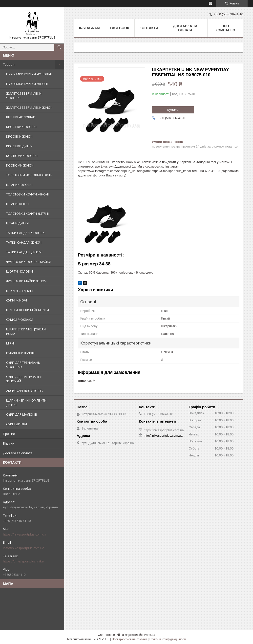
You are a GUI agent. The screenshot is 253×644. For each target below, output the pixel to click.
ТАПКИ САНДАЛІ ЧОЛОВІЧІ (26, 233)
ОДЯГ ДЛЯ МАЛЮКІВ (22, 414)
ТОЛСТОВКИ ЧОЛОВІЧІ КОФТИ (29, 175)
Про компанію (225, 28)
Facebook (120, 28)
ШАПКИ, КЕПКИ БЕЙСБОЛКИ (28, 310)
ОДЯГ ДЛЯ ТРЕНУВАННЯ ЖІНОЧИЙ (24, 379)
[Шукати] (59, 47)
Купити (173, 110)
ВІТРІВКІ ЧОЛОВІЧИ (21, 117)
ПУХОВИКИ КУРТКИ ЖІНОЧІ (27, 84)
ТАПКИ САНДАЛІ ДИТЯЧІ (24, 252)
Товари (9, 64)
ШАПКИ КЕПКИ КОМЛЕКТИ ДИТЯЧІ (26, 403)
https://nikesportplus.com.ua (25, 534)
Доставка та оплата (185, 28)
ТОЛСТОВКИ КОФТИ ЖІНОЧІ (27, 194)
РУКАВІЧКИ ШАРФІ (20, 353)
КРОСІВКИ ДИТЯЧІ (20, 146)
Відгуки (9, 443)
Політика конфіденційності (168, 639)
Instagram (89, 28)
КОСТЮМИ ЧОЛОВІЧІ (22, 156)
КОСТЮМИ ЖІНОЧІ (20, 165)
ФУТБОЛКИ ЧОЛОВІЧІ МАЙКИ (29, 262)
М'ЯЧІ (10, 343)
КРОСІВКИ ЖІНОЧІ (20, 136)
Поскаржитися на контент (129, 639)
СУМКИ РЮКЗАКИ (20, 320)
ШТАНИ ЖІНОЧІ (18, 204)
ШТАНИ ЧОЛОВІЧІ (20, 185)
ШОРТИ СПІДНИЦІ (20, 291)
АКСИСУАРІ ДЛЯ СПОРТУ (25, 391)
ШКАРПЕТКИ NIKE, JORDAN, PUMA (26, 331)
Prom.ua (150, 635)
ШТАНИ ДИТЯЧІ (18, 223)
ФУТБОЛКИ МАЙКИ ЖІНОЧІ (27, 281)
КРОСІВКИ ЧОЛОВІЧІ (22, 127)
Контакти (149, 28)
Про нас (9, 434)
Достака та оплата (18, 453)
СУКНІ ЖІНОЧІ (17, 300)
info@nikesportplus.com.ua (24, 548)
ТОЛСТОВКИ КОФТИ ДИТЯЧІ (27, 214)
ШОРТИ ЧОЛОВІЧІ (20, 271)
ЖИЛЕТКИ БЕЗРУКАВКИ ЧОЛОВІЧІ (24, 96)
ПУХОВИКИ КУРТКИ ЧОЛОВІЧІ (29, 74)
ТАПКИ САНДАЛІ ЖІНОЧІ (24, 242)
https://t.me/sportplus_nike (23, 561)
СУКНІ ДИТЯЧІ (17, 424)
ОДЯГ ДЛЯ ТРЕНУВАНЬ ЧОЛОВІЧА (23, 365)
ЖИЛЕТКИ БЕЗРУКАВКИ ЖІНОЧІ (30, 107)
